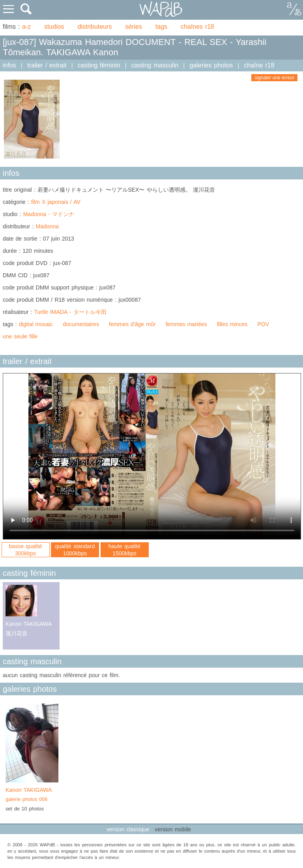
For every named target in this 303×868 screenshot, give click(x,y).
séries (134, 27)
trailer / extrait (47, 65)
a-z (26, 27)
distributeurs (94, 27)
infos (9, 65)
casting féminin (99, 65)
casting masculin (155, 65)
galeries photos (211, 65)
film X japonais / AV (56, 202)
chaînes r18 (197, 27)
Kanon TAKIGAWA (32, 795)
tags (161, 27)
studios (54, 27)
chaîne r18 (259, 65)
